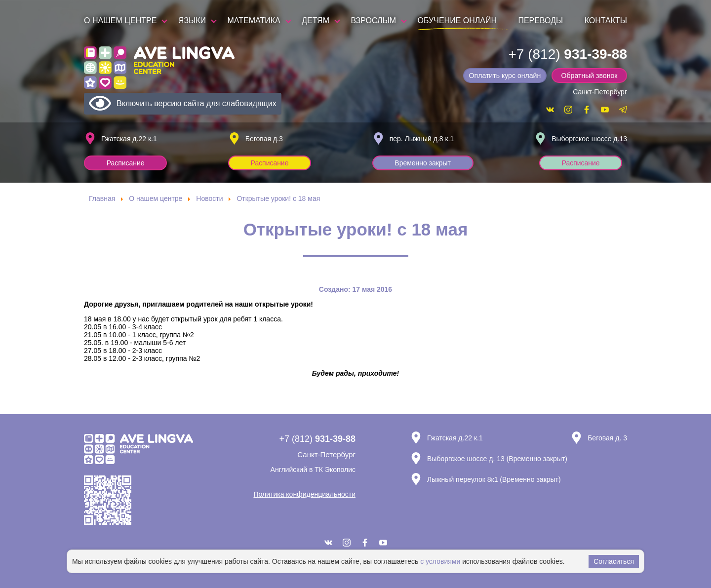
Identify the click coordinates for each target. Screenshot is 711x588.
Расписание (126, 163)
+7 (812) (568, 54)
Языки (192, 20)
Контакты (606, 20)
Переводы (540, 20)
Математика (254, 20)
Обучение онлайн (457, 20)
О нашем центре (120, 20)
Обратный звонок (590, 76)
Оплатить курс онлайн (506, 76)
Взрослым (373, 20)
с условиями (440, 561)
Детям (316, 20)
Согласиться (614, 561)
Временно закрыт (424, 163)
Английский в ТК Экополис (313, 470)
